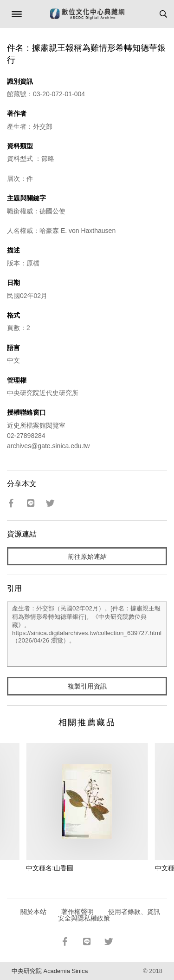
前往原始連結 (87, 556)
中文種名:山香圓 (50, 868)
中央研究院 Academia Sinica (50, 971)
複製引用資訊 (87, 686)
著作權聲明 (77, 912)
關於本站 (33, 912)
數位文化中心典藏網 (87, 14)
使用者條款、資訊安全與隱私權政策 (109, 915)
